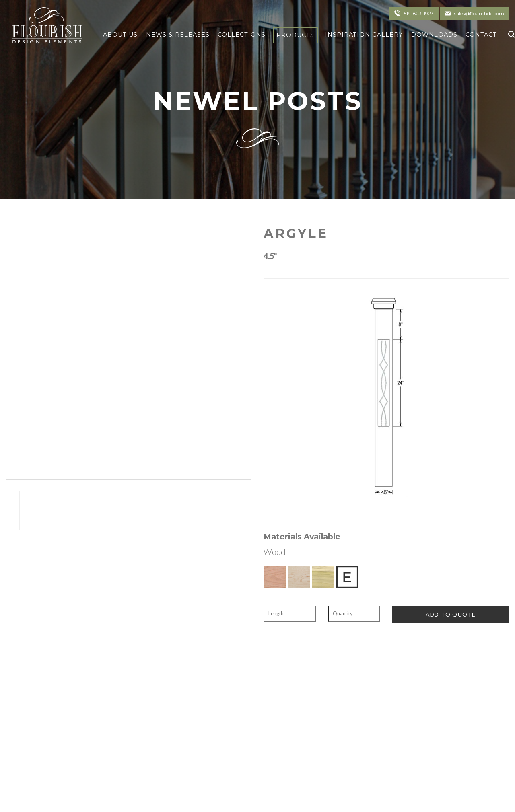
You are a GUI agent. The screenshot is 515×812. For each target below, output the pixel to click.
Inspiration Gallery (364, 35)
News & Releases (178, 35)
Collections (242, 35)
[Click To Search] (510, 33)
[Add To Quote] (451, 614)
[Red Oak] (275, 577)
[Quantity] (354, 614)
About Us (120, 35)
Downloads (434, 35)
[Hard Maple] (299, 577)
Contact (481, 35)
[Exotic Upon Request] (347, 577)
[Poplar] (323, 577)
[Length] (290, 614)
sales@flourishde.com (479, 13)
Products (295, 35)
